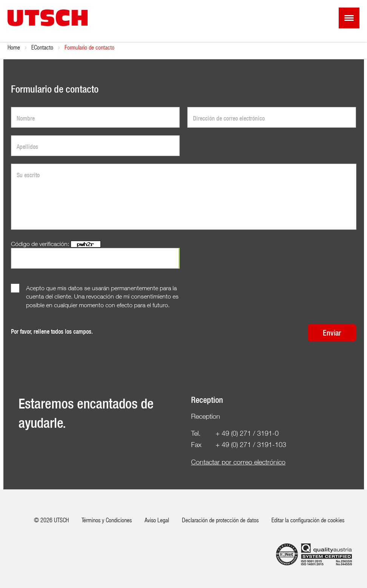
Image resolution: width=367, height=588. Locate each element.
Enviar (332, 333)
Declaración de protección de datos (220, 520)
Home (14, 47)
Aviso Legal (157, 520)
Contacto (72, 47)
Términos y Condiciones (107, 520)
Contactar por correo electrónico (238, 462)
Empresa (41, 47)
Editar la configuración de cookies (308, 520)
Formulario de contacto (118, 47)
